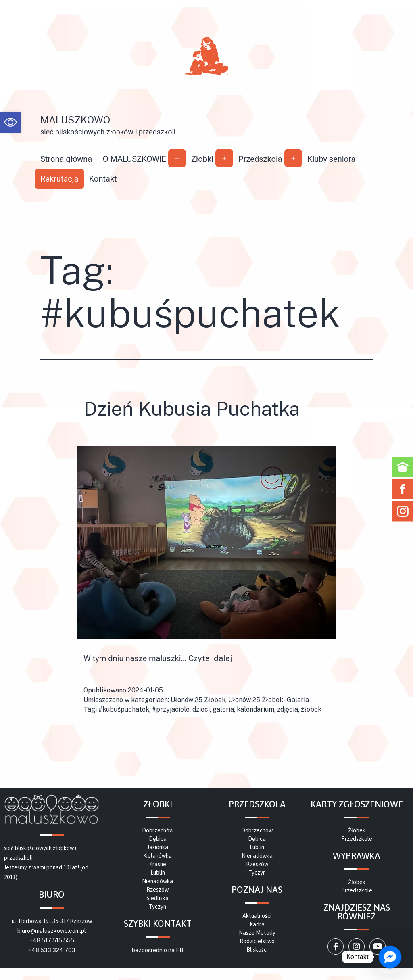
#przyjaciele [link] (171, 709)
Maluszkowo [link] (75, 120)
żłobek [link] (311, 709)
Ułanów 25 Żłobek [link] (198, 700)
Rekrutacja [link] (59, 179)
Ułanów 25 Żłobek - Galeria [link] (269, 700)
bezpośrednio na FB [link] (158, 950)
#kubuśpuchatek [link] (124, 709)
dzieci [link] (201, 709)
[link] (10, 122)
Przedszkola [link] (260, 159)
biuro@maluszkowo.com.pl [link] (52, 931)
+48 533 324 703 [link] (52, 950)
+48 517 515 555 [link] (52, 940)
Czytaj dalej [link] (210, 658)
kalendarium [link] (256, 709)
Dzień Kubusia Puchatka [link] (192, 409)
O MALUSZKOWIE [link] (135, 159)
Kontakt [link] (103, 179)
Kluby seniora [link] (332, 159)
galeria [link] (223, 709)
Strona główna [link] (66, 159)
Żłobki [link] (202, 159)
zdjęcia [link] (288, 709)
